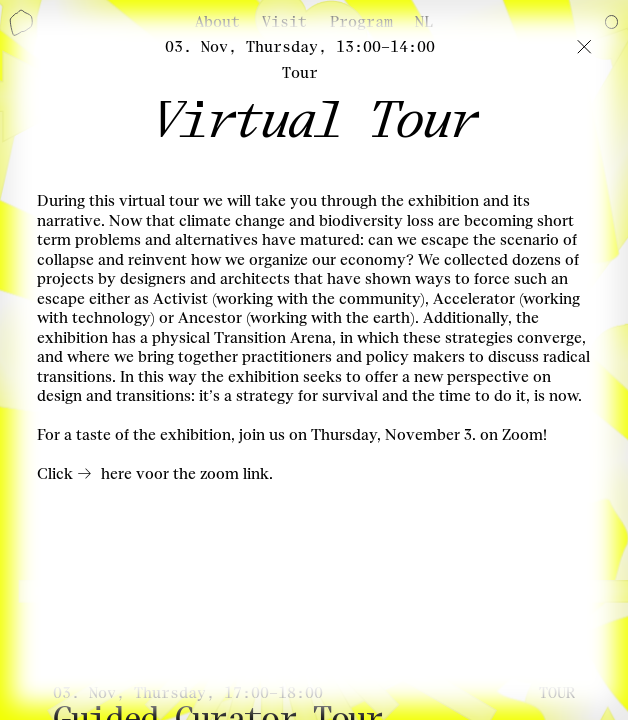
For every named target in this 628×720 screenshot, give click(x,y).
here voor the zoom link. (187, 474)
